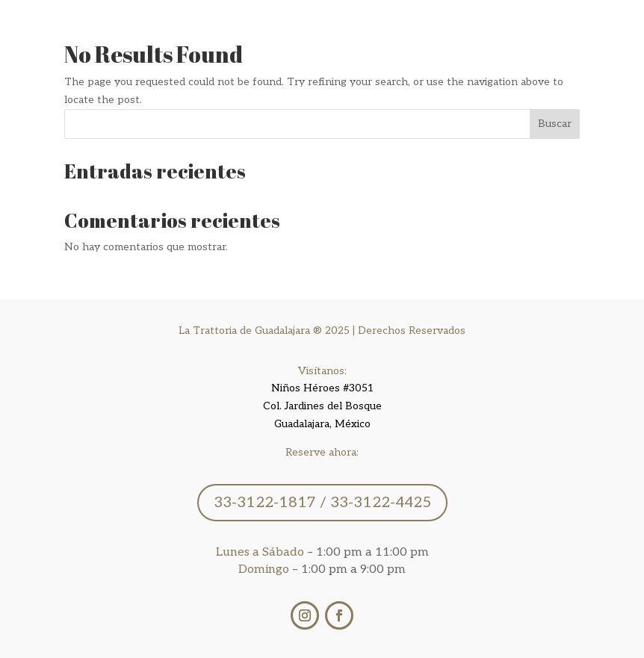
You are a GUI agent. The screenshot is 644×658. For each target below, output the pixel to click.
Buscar (555, 124)
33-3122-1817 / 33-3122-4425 (322, 503)
